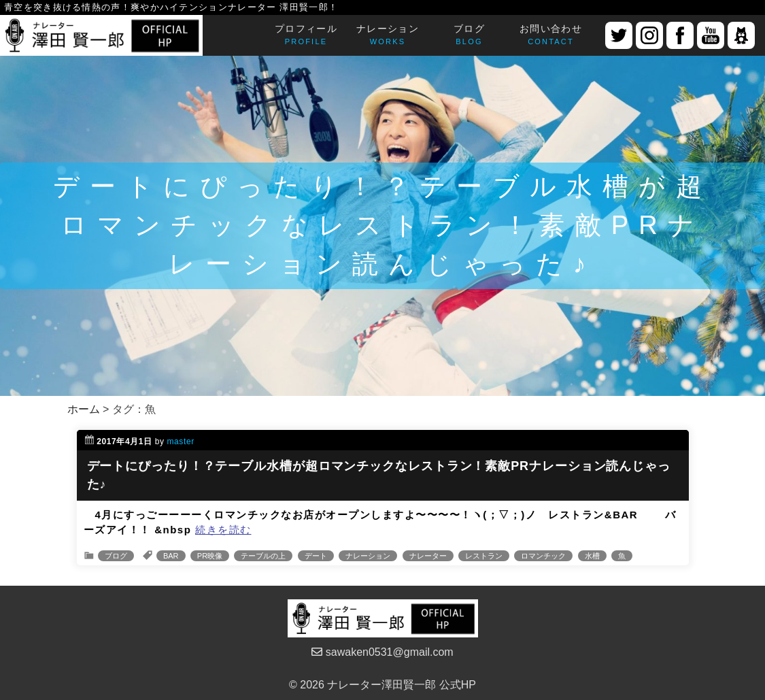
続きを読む (223, 530)
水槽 (592, 556)
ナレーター (428, 556)
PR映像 (210, 556)
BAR (171, 556)
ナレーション (368, 556)
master (181, 441)
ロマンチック (543, 556)
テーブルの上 (263, 556)
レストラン (484, 556)
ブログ (116, 556)
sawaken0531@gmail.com (382, 652)
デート (316, 556)
